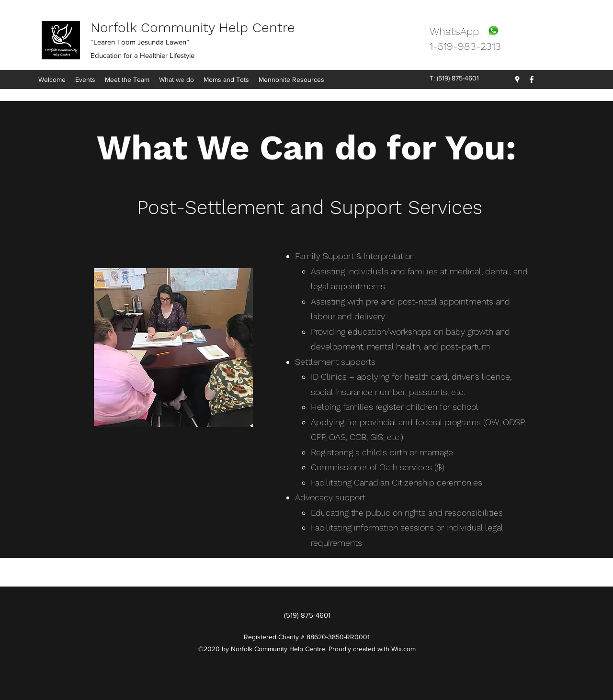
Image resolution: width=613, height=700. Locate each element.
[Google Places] (517, 79)
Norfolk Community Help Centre (193, 28)
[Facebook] (532, 79)
